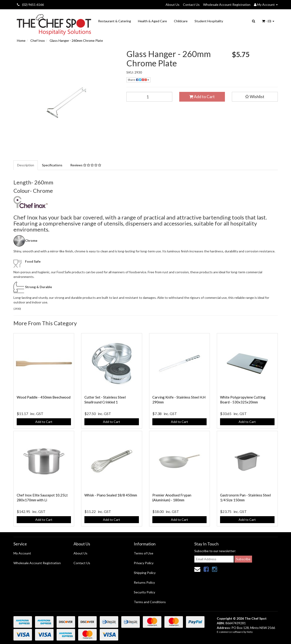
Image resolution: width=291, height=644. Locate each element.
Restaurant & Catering (115, 21)
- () (268, 21)
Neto (250, 632)
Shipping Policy (145, 573)
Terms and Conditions (150, 602)
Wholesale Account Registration (227, 5)
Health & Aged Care (152, 21)
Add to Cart (202, 97)
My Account (22, 553)
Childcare (181, 21)
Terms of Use (144, 553)
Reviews (86, 165)
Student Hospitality (209, 21)
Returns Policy (144, 582)
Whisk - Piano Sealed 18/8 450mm (111, 495)
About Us (173, 5)
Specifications (52, 165)
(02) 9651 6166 (30, 5)
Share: (138, 80)
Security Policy (144, 592)
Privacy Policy (144, 563)
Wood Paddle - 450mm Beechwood (44, 397)
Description (26, 165)
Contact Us (191, 5)
